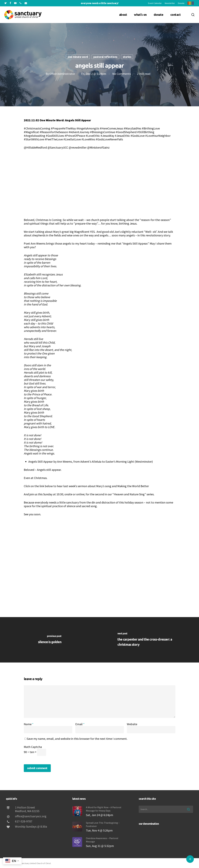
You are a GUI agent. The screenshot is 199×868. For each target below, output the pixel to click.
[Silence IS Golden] (50, 640)
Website (132, 724)
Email (80, 724)
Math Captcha (33, 747)
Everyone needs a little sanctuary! (100, 3)
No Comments (122, 74)
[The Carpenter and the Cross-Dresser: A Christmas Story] (149, 640)
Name (29, 724)
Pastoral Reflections (105, 57)
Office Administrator (62, 74)
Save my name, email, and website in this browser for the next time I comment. (77, 739)
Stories (127, 57)
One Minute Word (78, 57)
